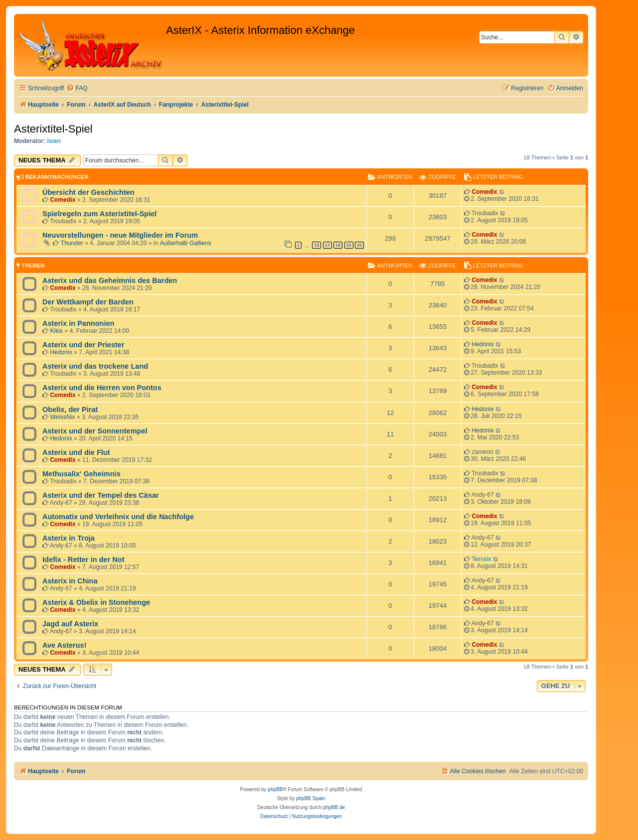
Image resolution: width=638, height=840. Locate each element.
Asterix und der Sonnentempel (95, 431)
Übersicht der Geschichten (88, 192)
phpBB (275, 789)
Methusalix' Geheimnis (81, 474)
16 (317, 245)
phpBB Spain (311, 798)
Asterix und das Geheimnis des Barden (110, 280)
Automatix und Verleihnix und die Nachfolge (118, 517)
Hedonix (61, 352)
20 (359, 245)
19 (349, 245)
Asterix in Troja (69, 538)
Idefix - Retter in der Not (83, 560)
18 (338, 245)
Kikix (56, 331)
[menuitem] (77, 88)
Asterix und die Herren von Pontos (102, 388)
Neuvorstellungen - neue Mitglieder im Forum (120, 235)
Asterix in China (70, 581)
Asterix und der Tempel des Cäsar (101, 495)
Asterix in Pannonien (78, 323)
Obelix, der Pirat (70, 410)
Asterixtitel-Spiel (53, 129)
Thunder (72, 243)
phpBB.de (334, 807)
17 (327, 245)
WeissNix (62, 417)
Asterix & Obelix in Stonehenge (96, 602)
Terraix (481, 559)
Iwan (54, 141)
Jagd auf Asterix (70, 624)
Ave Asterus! (64, 645)
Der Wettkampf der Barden (88, 302)
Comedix (63, 200)
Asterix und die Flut (76, 452)
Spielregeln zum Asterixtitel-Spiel (99, 214)
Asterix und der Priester (83, 345)
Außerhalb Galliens (186, 243)
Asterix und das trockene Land (95, 366)
